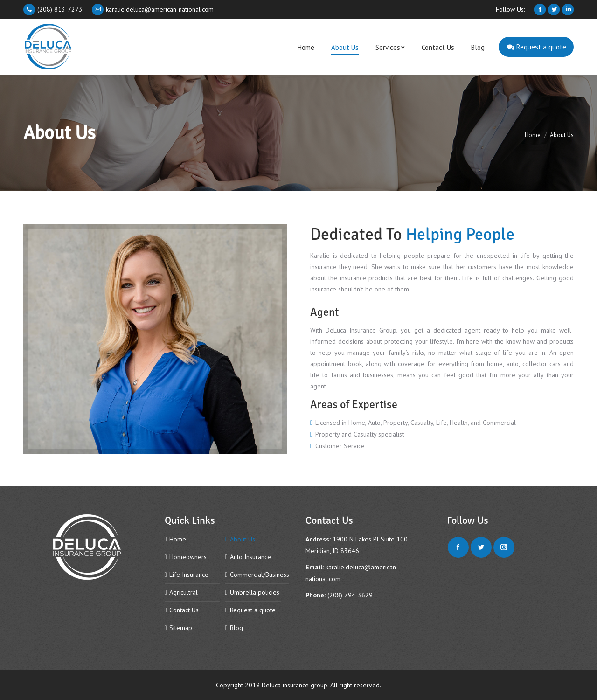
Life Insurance (189, 575)
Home (533, 135)
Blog (236, 628)
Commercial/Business (260, 575)
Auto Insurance (250, 557)
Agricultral (184, 592)
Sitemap (181, 628)
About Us (243, 539)
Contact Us (184, 610)
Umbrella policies (255, 592)
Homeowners (188, 557)
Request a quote (253, 610)
